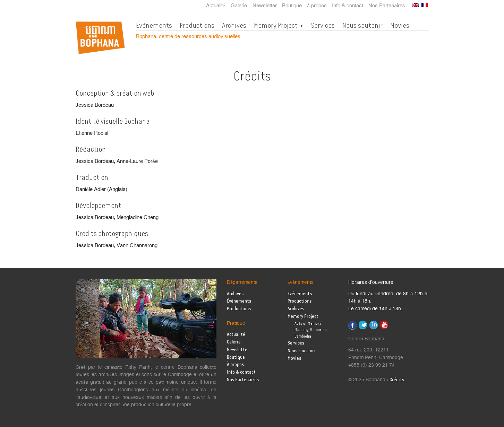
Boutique (292, 6)
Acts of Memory (308, 324)
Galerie (239, 6)
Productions (197, 25)
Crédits (397, 380)
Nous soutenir (362, 25)
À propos (317, 6)
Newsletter (265, 6)
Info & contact (348, 6)
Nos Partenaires (387, 6)
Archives (234, 25)
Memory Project (276, 25)
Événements (154, 25)
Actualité (216, 6)
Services (323, 25)
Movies (400, 25)
